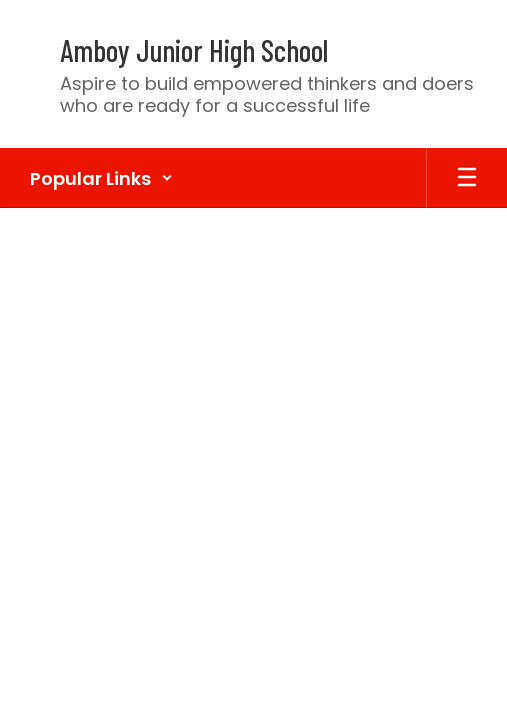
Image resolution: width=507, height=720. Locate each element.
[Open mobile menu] (467, 178)
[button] (101, 178)
